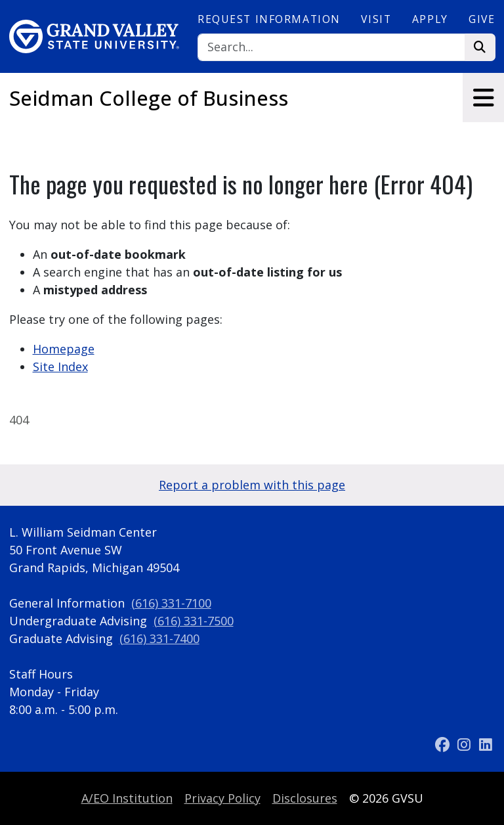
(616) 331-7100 (171, 603)
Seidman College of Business (149, 98)
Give (482, 19)
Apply (430, 19)
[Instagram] (466, 745)
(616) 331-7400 (159, 638)
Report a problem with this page (252, 485)
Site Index (60, 367)
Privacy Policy (222, 798)
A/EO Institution (127, 798)
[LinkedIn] (486, 745)
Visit (376, 19)
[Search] (331, 48)
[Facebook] (444, 745)
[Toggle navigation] (483, 98)
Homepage (64, 349)
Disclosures (305, 798)
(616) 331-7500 (194, 621)
